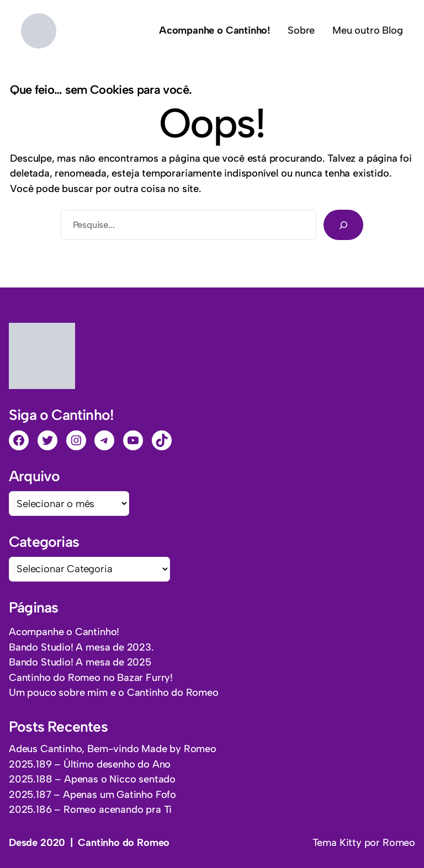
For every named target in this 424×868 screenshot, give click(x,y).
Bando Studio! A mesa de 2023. (81, 647)
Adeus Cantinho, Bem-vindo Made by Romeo (113, 749)
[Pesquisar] (343, 225)
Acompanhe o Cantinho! (64, 632)
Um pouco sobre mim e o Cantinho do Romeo (114, 693)
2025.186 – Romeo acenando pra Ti (90, 810)
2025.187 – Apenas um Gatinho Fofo (92, 795)
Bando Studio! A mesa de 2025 (80, 662)
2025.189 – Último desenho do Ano (90, 764)
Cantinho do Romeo (124, 843)
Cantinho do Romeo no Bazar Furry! (91, 678)
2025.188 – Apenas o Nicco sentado (92, 779)
